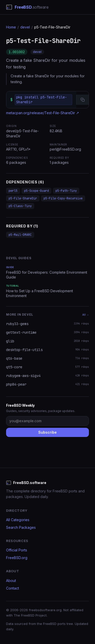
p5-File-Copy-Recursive (63, 198)
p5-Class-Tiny (20, 206)
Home (11, 27)
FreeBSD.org (17, 558)
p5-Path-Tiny (66, 191)
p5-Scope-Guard (36, 191)
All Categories (18, 520)
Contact (13, 588)
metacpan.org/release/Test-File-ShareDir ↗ (43, 113)
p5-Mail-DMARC (20, 235)
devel (25, 27)
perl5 (13, 191)
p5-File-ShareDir (23, 198)
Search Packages (21, 527)
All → (86, 315)
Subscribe (48, 432)
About (11, 581)
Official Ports (17, 550)
